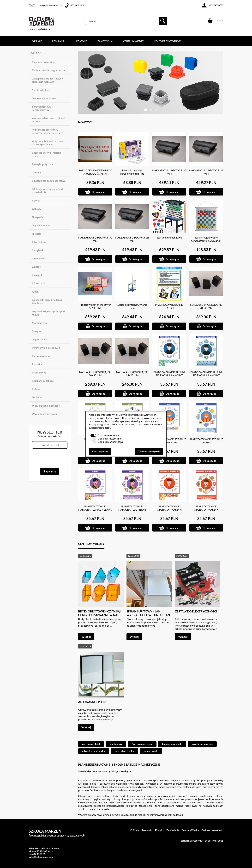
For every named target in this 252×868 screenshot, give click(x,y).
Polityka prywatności (168, 41)
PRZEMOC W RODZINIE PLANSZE (169, 306)
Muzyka (37, 331)
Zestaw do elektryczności (196, 611)
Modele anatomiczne (44, 98)
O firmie (37, 41)
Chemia (36, 172)
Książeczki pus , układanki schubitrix (47, 301)
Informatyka (39, 242)
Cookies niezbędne (108, 435)
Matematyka (39, 323)
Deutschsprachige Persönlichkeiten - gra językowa (132, 174)
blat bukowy (116, 744)
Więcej (86, 637)
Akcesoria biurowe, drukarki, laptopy (49, 120)
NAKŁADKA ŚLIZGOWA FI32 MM (206, 172)
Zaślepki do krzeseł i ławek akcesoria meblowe (48, 80)
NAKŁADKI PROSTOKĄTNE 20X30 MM (95, 374)
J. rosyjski (38, 275)
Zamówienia (105, 41)
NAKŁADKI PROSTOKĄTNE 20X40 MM (206, 306)
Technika (37, 397)
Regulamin (59, 41)
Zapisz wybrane (100, 451)
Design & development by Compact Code (202, 841)
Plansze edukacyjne (43, 62)
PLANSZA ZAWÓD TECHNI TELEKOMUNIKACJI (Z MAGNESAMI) (169, 375)
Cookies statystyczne (110, 438)
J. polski (36, 267)
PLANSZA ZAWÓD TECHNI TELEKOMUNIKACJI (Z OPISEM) (206, 375)
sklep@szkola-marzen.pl (50, 5)
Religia (36, 389)
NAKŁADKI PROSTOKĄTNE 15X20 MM (132, 374)
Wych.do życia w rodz (45, 414)
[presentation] (50, 458)
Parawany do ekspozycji (46, 348)
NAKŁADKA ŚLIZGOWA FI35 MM (169, 172)
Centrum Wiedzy (134, 41)
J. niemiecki (39, 258)
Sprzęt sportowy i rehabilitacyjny (42, 108)
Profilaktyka (39, 372)
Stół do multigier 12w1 (169, 237)
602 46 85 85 (77, 5)
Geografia (38, 217)
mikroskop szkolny (125, 751)
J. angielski (38, 250)
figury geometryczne (142, 744)
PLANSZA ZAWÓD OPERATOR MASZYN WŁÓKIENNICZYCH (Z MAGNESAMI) (169, 511)
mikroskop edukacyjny (94, 751)
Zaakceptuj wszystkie (149, 451)
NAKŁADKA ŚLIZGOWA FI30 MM (95, 239)
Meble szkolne (40, 90)
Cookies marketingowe (111, 442)
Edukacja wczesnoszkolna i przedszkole (47, 191)
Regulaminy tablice (43, 381)
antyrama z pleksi (91, 744)
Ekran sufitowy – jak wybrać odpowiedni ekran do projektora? (148, 615)
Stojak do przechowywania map (132, 306)
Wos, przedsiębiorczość (46, 406)
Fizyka (36, 200)
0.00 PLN (219, 21)
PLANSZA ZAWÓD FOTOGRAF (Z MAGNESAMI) (95, 508)
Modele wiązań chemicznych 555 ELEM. (95, 306)
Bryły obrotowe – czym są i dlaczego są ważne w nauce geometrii (101, 615)
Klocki (36, 291)
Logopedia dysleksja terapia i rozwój (48, 313)
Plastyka (37, 364)
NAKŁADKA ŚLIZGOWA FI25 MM (132, 239)
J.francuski (38, 283)
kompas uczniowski (172, 744)
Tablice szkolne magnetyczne (49, 70)
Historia (37, 234)
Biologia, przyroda (42, 164)
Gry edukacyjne (41, 225)
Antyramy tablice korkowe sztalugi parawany (47, 143)
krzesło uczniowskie (202, 744)
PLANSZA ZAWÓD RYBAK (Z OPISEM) (206, 441)
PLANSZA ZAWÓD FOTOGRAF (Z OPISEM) (132, 508)
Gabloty (37, 209)
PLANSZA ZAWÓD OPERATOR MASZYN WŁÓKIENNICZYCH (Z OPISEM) (206, 511)
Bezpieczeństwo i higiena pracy (46, 154)
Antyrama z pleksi (93, 702)
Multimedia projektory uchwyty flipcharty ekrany (47, 131)
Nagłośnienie (39, 339)
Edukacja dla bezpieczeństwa (49, 181)
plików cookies (113, 418)
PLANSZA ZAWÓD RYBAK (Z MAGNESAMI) (169, 441)
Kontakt (81, 41)
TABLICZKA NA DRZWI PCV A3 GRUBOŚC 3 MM (95, 172)
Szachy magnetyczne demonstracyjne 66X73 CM (206, 239)
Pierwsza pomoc (41, 356)
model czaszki (151, 751)
